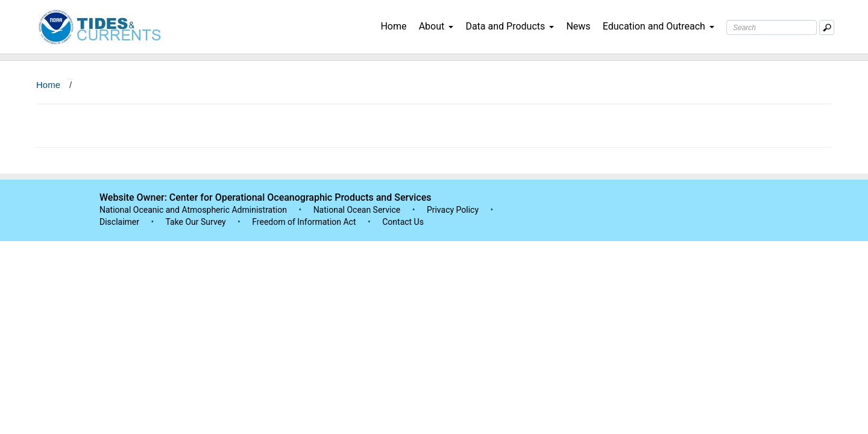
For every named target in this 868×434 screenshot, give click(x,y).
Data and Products (510, 26)
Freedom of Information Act (304, 222)
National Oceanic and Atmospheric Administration (193, 210)
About (436, 26)
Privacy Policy (453, 210)
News (578, 26)
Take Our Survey (197, 222)
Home (393, 26)
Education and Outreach (659, 26)
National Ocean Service (357, 210)
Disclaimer (119, 222)
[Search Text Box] (772, 27)
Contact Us (403, 222)
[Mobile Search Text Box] (827, 27)
